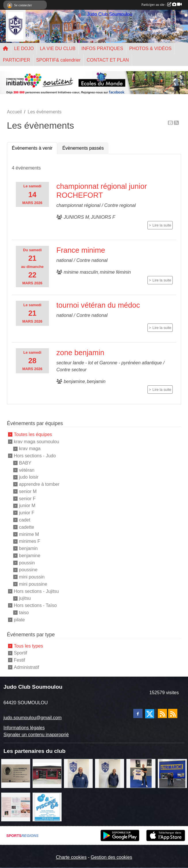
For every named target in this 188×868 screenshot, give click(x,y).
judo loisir (29, 477)
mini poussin (32, 577)
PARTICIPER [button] (17, 60)
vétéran (27, 470)
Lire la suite (162, 225)
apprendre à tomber (39, 484)
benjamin (28, 548)
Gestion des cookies (111, 857)
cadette (26, 527)
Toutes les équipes (33, 434)
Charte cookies (71, 857)
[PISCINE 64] (47, 807)
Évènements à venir (32, 148)
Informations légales (24, 728)
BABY (25, 463)
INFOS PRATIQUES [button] (102, 48)
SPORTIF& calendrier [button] (58, 60)
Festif (19, 660)
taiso (24, 613)
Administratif (26, 667)
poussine (28, 570)
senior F (27, 498)
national (64, 260)
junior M (27, 506)
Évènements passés (83, 148)
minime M (29, 534)
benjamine (30, 556)
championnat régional (78, 205)
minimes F (30, 541)
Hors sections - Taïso (35, 605)
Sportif (20, 653)
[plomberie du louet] (78, 773)
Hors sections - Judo (35, 456)
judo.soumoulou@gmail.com (33, 718)
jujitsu (25, 598)
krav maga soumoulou (36, 441)
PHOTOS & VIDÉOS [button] (150, 48)
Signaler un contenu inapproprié (36, 735)
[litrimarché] (172, 773)
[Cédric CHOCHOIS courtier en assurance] (110, 773)
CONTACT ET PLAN (108, 60)
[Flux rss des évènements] (173, 713)
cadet (25, 520)
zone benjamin (80, 353)
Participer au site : (162, 5)
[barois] (16, 773)
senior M (28, 491)
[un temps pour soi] (16, 807)
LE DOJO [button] (24, 48)
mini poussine (33, 584)
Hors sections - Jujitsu (36, 591)
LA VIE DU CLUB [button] (58, 48)
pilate (19, 619)
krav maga (30, 449)
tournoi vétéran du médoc (98, 305)
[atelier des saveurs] (47, 773)
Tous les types (28, 646)
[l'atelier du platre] (141, 773)
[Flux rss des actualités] (162, 713)
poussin (27, 563)
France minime (81, 250)
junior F (27, 513)
